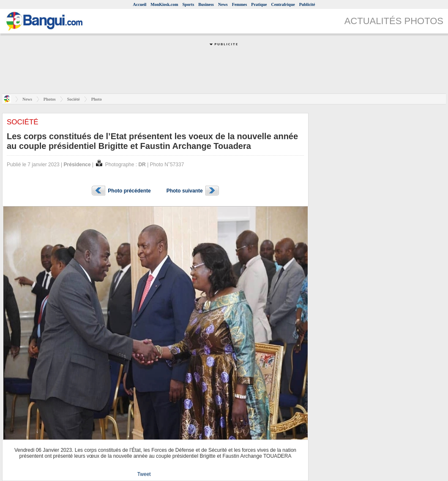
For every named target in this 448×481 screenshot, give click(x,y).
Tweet (144, 474)
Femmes (240, 4)
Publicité (307, 4)
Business (206, 4)
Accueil (140, 4)
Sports (188, 4)
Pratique (259, 4)
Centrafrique (283, 4)
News (223, 4)
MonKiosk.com (164, 4)
